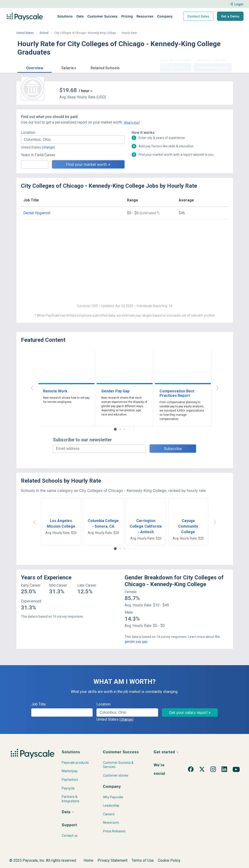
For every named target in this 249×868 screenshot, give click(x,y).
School (44, 33)
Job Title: (39, 704)
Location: (28, 133)
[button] (35, 67)
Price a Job (176, 67)
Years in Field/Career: (38, 155)
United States (25, 33)
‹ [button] (32, 387)
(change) (48, 147)
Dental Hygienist (37, 213)
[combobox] (73, 140)
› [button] (217, 387)
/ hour (84, 91)
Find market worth (213, 67)
